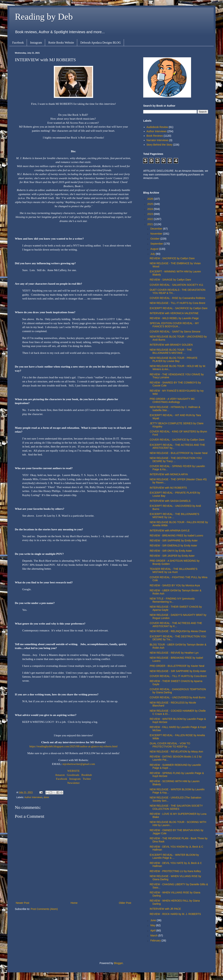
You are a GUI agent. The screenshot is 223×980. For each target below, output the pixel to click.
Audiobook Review (157, 127)
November (157, 234)
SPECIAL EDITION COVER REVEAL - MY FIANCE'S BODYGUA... (174, 325)
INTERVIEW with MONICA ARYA (169, 474)
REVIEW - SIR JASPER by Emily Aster (172, 556)
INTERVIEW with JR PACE (165, 909)
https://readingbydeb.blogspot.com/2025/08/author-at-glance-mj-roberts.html (74, 746)
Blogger (118, 963)
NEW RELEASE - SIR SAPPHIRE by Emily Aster (178, 671)
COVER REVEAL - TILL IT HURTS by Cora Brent (178, 676)
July (153, 254)
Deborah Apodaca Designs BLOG (101, 43)
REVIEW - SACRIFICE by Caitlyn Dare (172, 258)
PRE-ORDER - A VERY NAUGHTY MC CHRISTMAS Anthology (172, 400)
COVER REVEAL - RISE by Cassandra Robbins (177, 298)
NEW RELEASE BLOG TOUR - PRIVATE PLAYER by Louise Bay (174, 359)
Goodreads (73, 775)
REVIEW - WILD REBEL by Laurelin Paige (174, 318)
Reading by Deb (44, 17)
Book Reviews (155, 136)
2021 (151, 224)
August (155, 249)
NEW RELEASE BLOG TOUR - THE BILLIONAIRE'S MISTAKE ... (171, 351)
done (46, 797)
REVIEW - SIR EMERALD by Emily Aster (173, 546)
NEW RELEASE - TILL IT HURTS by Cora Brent (177, 303)
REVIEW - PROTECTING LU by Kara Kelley (175, 871)
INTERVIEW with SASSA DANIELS (170, 501)
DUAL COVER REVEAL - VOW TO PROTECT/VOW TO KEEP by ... (170, 745)
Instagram (36, 43)
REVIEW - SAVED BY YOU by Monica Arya (175, 585)
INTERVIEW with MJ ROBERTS (168, 488)
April (153, 930)
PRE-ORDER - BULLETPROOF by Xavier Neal (177, 666)
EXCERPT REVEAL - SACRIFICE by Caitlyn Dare (179, 308)
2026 (151, 199)
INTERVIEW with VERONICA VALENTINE (174, 313)
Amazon (60, 775)
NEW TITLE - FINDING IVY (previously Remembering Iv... (172, 600)
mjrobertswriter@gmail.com (79, 764)
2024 (151, 209)
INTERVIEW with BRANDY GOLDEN (171, 345)
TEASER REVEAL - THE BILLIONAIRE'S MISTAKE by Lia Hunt (174, 570)
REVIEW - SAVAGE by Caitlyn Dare (170, 280)
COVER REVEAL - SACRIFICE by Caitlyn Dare (177, 440)
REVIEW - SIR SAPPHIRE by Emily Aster (174, 541)
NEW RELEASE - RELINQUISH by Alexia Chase (178, 631)
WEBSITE (74, 771)
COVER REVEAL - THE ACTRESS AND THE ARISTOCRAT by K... (176, 625)
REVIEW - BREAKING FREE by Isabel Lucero (176, 536)
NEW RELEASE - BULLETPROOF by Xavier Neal (179, 453)
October (155, 239)
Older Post (125, 903)
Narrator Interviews (158, 140)
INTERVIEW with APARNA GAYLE (170, 531)
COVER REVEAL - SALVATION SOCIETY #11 (177, 285)
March (154, 935)
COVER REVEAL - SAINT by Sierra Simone (175, 332)
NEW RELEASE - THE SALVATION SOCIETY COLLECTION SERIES (176, 807)
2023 (151, 214)
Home (74, 903)
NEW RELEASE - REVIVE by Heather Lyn (174, 653)
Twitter (87, 779)
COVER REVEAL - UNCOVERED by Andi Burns (178, 697)
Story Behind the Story (160, 145)
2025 (151, 204)
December (157, 229)
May (153, 925)
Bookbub (87, 775)
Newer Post (22, 903)
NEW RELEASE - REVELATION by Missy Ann (176, 752)
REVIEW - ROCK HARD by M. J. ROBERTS (175, 914)
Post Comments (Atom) (44, 909)
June (153, 920)
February (156, 941)
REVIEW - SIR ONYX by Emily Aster (171, 551)
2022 (151, 219)
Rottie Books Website (61, 43)
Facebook (18, 43)
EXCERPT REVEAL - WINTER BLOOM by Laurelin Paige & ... (174, 856)
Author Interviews (33, 797)
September (157, 244)
